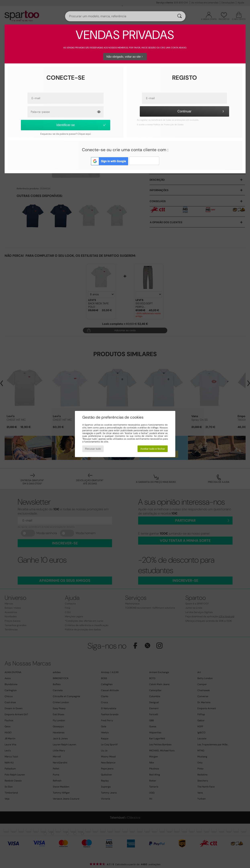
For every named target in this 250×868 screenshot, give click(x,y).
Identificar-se (81, 125)
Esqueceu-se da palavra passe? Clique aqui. (66, 134)
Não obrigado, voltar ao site (125, 57)
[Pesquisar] (180, 16)
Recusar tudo (93, 449)
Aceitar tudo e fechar (153, 449)
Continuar (201, 111)
